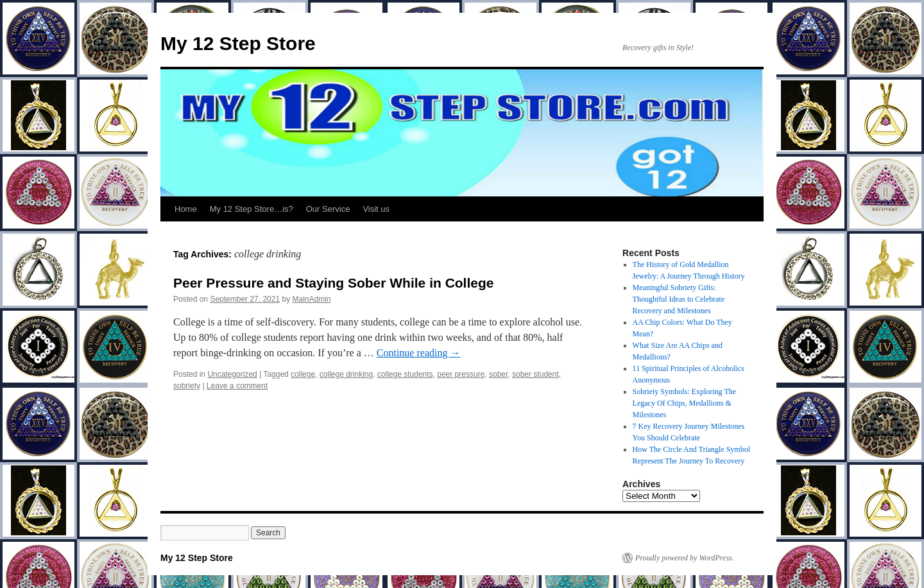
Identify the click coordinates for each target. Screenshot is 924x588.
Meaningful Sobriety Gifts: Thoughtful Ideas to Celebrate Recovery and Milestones (679, 299)
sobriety (187, 386)
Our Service (328, 209)
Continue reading (419, 353)
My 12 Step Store (238, 43)
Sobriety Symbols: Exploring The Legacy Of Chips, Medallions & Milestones (684, 403)
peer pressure (461, 374)
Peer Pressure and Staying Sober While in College (333, 283)
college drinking (346, 374)
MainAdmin (312, 299)
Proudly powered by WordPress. (685, 558)
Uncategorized (232, 374)
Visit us (376, 209)
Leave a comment (237, 386)
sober (498, 374)
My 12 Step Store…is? (252, 209)
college (303, 374)
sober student (535, 374)
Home (186, 209)
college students (405, 374)
